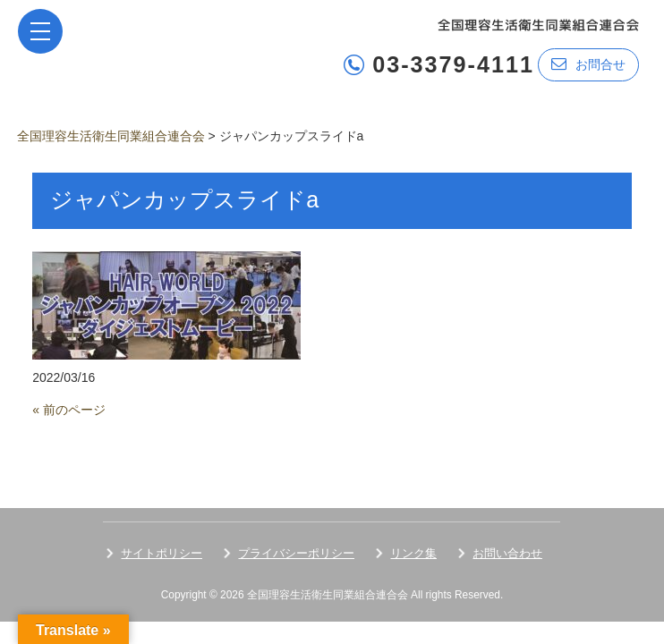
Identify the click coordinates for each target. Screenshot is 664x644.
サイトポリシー (162, 553)
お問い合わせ (507, 553)
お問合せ (588, 64)
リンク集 (413, 553)
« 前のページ (69, 410)
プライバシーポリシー (296, 553)
